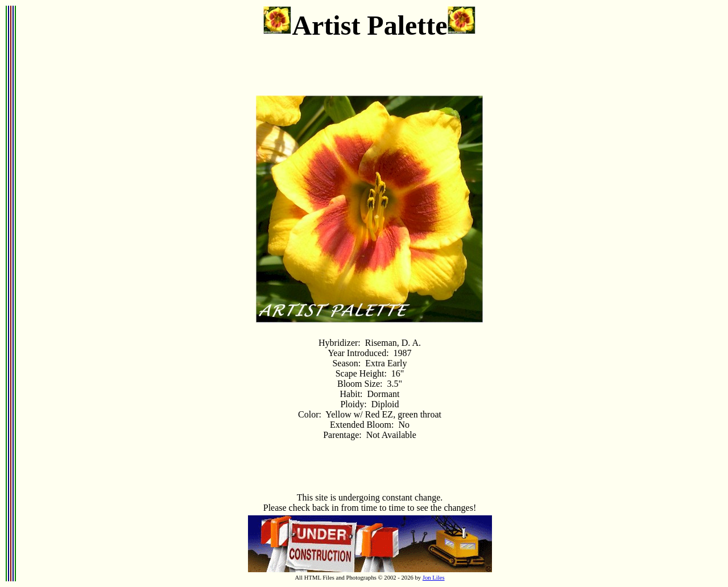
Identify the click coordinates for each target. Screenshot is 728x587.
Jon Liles (434, 578)
